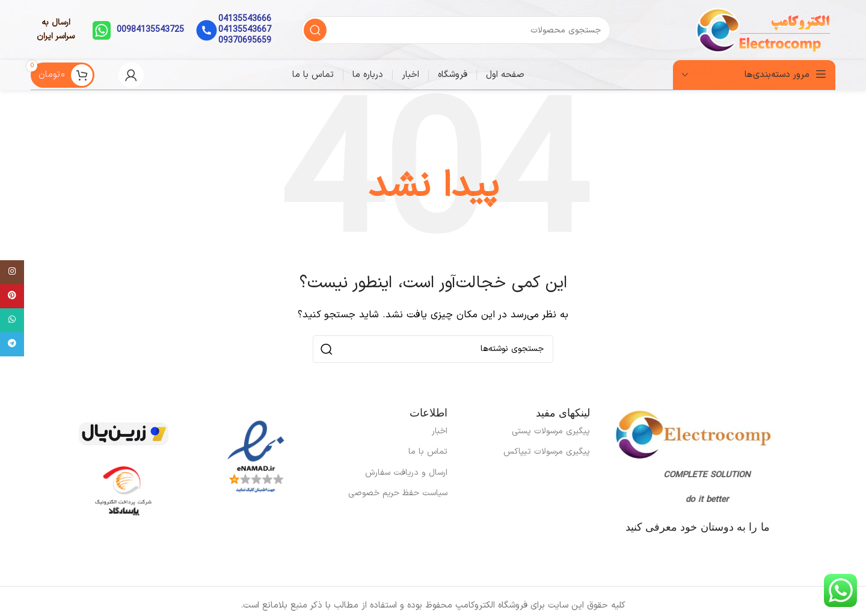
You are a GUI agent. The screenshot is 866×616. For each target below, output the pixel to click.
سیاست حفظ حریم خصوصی (398, 493)
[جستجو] (456, 30)
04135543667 (245, 30)
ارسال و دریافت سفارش (406, 473)
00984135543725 (150, 30)
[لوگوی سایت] (765, 30)
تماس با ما (428, 452)
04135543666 (245, 19)
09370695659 (245, 41)
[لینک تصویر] (256, 457)
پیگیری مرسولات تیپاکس (547, 452)
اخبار (440, 431)
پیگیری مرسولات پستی (551, 431)
